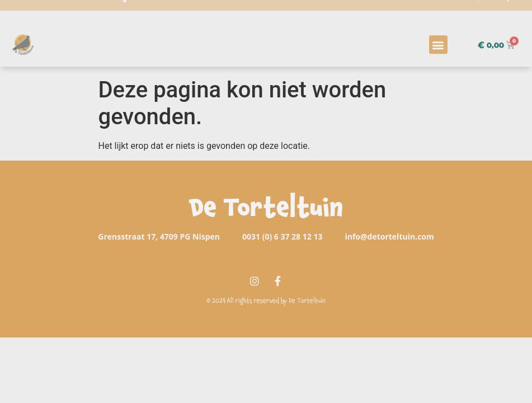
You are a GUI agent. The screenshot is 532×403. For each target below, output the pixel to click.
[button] (438, 36)
